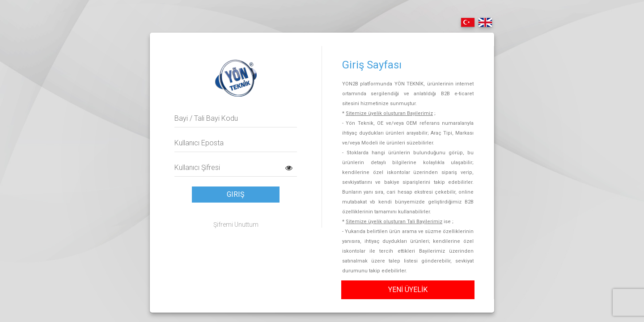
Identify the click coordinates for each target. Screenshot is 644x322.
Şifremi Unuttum (236, 225)
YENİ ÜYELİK (408, 290)
